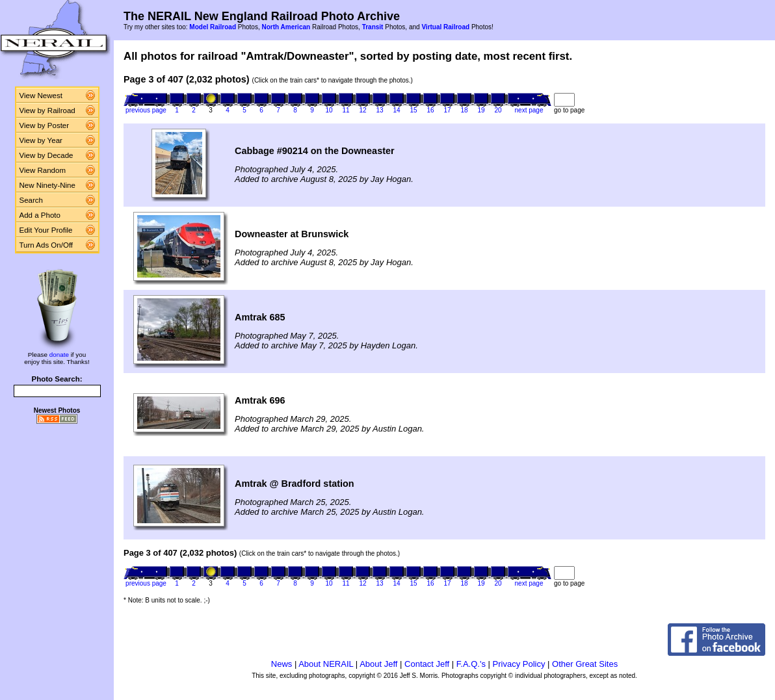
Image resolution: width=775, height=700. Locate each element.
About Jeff (378, 664)
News (282, 664)
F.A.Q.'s (471, 664)
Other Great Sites (585, 664)
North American (286, 27)
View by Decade (46, 155)
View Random (43, 170)
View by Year (41, 140)
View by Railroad (47, 110)
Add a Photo (40, 215)
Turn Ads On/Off (46, 245)
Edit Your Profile (46, 230)
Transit (373, 27)
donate (59, 355)
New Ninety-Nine (47, 185)
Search (32, 200)
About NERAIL (326, 664)
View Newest (41, 96)
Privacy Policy (519, 664)
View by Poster (45, 125)
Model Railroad (213, 27)
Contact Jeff (427, 664)
